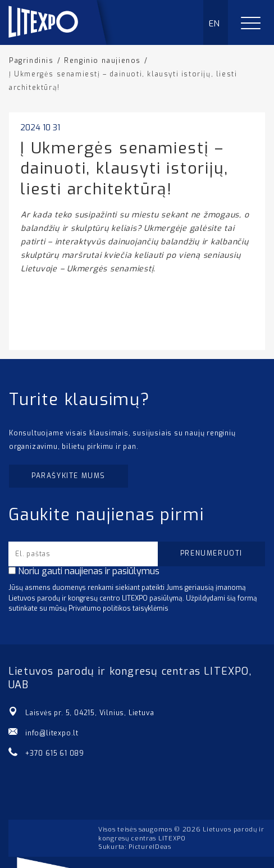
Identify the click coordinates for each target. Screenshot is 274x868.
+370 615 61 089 (55, 753)
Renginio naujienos (102, 61)
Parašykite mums (68, 476)
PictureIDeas (150, 847)
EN (215, 24)
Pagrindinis (31, 61)
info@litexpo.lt (52, 733)
